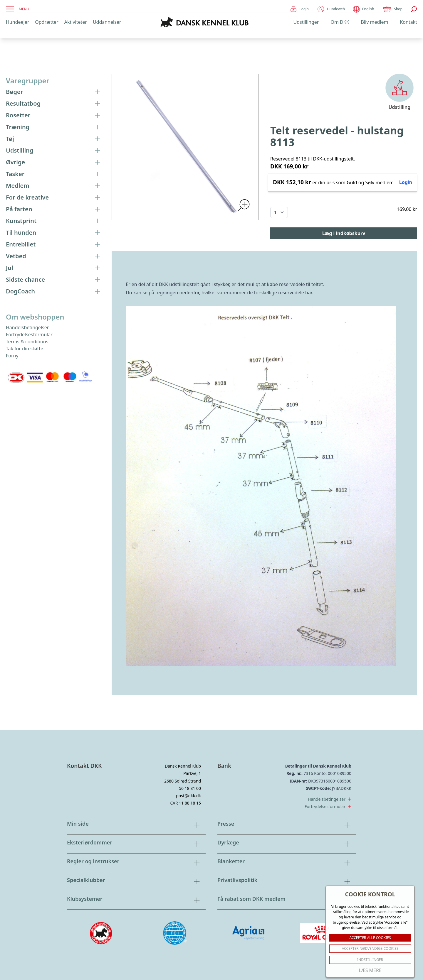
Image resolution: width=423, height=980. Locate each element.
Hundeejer (17, 22)
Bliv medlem (375, 22)
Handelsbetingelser (27, 327)
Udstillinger (306, 22)
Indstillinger (370, 960)
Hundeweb (331, 9)
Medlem (53, 186)
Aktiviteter (76, 22)
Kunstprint (53, 221)
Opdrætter (47, 22)
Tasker (53, 174)
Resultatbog (53, 103)
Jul (53, 268)
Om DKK (340, 22)
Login (299, 9)
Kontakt (408, 22)
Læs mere (370, 970)
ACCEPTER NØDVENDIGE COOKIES (370, 948)
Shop (392, 9)
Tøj (53, 139)
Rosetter (53, 115)
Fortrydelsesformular (29, 334)
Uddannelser (107, 22)
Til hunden (53, 233)
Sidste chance (53, 279)
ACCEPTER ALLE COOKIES (370, 938)
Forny (12, 356)
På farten (53, 209)
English (364, 9)
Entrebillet (53, 244)
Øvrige (53, 162)
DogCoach (53, 291)
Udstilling (53, 150)
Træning (53, 127)
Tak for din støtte (25, 349)
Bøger (53, 92)
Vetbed (53, 256)
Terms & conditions (27, 342)
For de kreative (53, 197)
